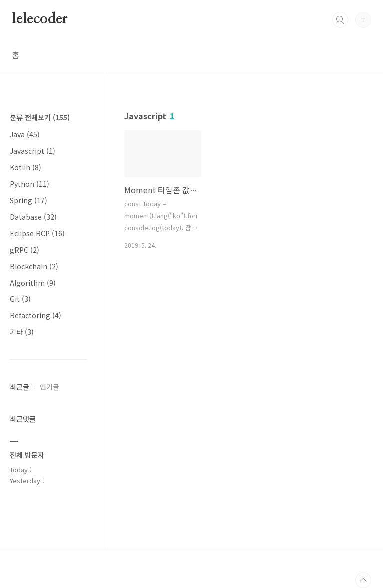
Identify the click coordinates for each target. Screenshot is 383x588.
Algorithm (33, 283)
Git (20, 299)
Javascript (33, 151)
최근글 (20, 387)
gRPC (25, 250)
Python (30, 184)
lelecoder (40, 19)
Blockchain (34, 266)
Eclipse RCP (37, 233)
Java (25, 134)
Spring (29, 200)
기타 (22, 332)
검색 (340, 20)
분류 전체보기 (40, 117)
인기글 (50, 387)
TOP (363, 580)
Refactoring (36, 315)
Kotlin (26, 167)
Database (33, 217)
